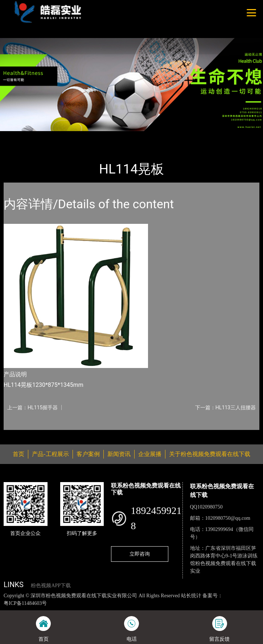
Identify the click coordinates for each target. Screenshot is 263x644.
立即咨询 (140, 554)
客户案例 (88, 454)
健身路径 (79, 136)
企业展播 (150, 454)
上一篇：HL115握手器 (32, 407)
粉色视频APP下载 (51, 586)
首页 (16, 136)
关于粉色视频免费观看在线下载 (210, 454)
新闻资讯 (119, 454)
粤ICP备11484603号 (25, 603)
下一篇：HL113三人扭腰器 (225, 407)
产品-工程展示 (45, 136)
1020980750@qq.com (228, 518)
